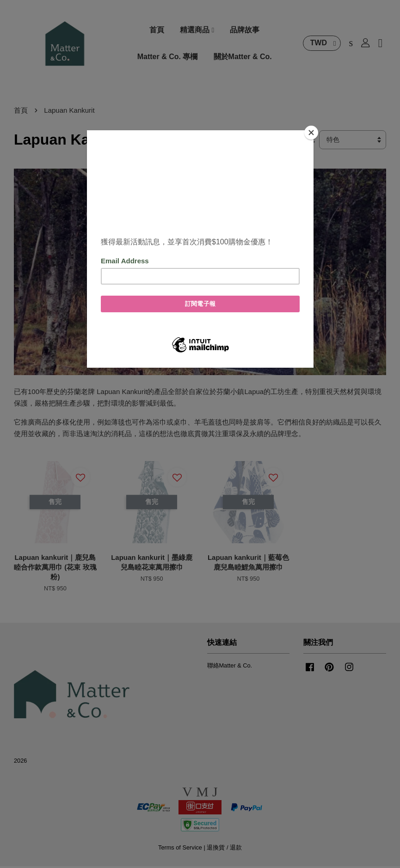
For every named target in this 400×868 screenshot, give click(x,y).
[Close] (311, 133)
